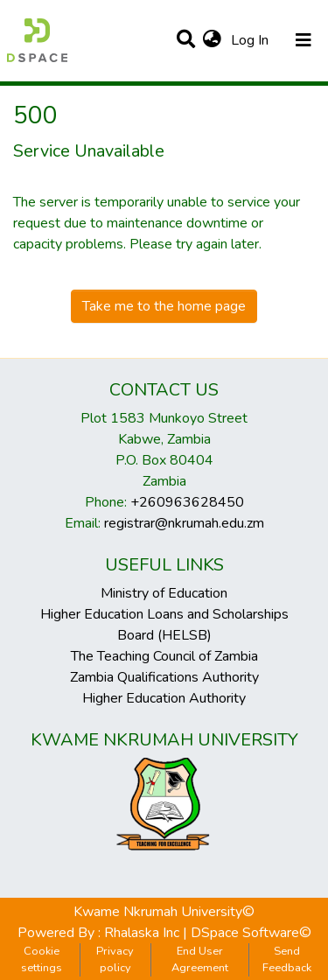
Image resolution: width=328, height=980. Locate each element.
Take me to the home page (164, 306)
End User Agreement (200, 959)
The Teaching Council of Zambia (164, 656)
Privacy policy (115, 959)
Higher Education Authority (164, 698)
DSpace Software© (251, 933)
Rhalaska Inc (142, 933)
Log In (251, 40)
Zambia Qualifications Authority (164, 677)
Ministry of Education (164, 593)
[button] (212, 40)
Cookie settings (42, 959)
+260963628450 (187, 502)
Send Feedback (287, 959)
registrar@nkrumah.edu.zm (184, 523)
